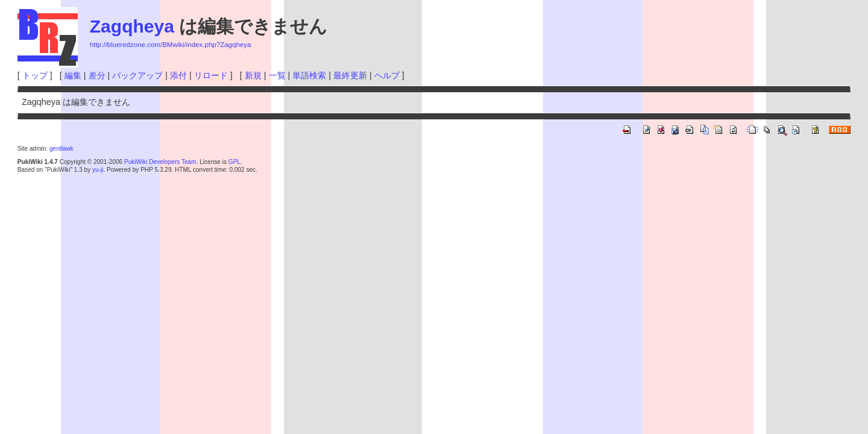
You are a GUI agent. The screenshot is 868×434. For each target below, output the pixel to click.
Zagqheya (132, 26)
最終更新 (350, 75)
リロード (211, 75)
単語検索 (309, 75)
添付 (178, 75)
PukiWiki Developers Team (160, 162)
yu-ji (98, 170)
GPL (234, 162)
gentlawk (61, 149)
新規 (253, 75)
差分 (97, 75)
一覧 (277, 75)
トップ (35, 75)
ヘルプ (387, 75)
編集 (73, 75)
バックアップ (137, 75)
